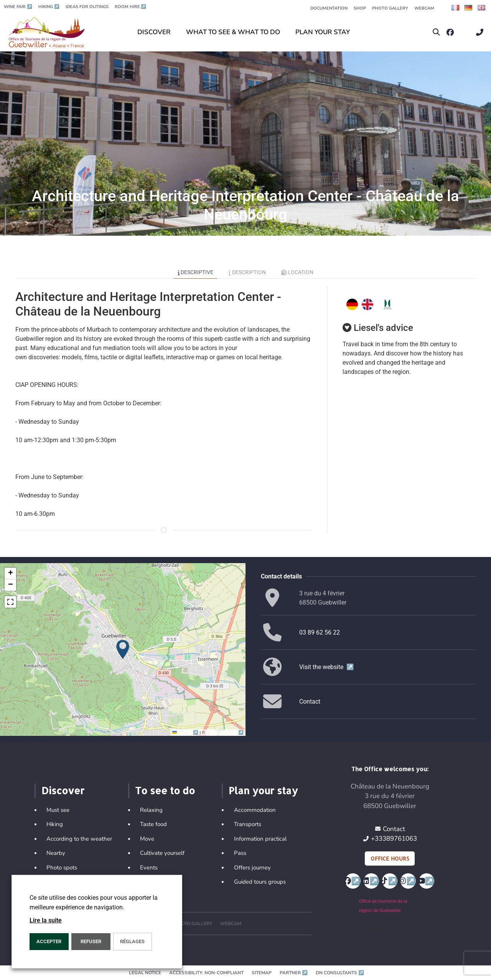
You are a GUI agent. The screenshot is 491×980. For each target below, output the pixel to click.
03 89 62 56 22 (320, 632)
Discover (63, 790)
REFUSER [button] (91, 941)
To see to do (165, 790)
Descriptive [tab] (196, 272)
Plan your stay (263, 790)
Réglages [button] (132, 941)
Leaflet (186, 732)
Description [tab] (247, 272)
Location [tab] (297, 272)
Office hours (390, 859)
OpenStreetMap (225, 732)
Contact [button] (310, 702)
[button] (436, 32)
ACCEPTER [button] (49, 941)
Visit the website (327, 667)
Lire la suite (46, 920)
